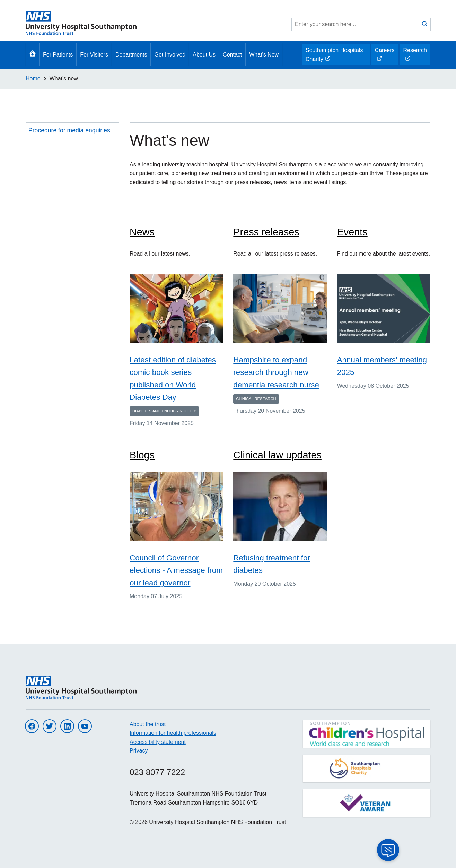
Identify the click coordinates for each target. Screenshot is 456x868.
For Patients (58, 55)
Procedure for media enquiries (69, 130)
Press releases (266, 232)
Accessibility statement (158, 742)
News (142, 232)
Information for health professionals (173, 733)
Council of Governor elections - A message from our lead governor (176, 570)
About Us (204, 55)
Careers (385, 56)
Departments (131, 55)
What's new (64, 79)
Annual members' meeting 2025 (382, 366)
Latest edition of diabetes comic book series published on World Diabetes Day (173, 379)
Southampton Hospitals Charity (334, 56)
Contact (232, 55)
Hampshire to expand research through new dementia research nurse (276, 372)
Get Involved (170, 55)
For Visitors (94, 55)
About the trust (148, 724)
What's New (264, 55)
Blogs (142, 455)
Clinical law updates (277, 455)
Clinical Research (256, 399)
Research (415, 56)
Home (33, 79)
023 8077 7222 (157, 772)
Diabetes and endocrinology (164, 411)
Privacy (139, 751)
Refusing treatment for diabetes (272, 564)
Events (352, 232)
